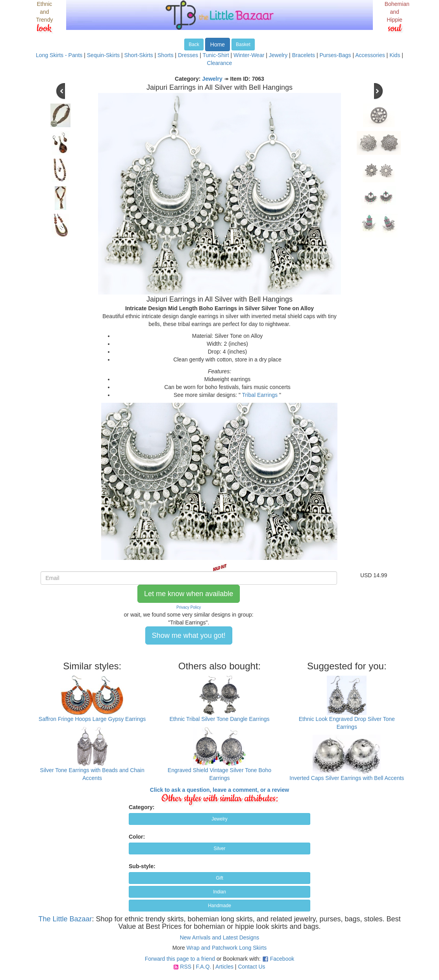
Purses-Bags (335, 55)
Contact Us (251, 967)
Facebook (282, 959)
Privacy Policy (189, 607)
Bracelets (304, 55)
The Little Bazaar (65, 919)
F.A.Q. (203, 967)
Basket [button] (243, 44)
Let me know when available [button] (189, 594)
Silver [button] (219, 848)
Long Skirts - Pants (59, 55)
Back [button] (194, 44)
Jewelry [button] (219, 819)
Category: (142, 807)
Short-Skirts (138, 55)
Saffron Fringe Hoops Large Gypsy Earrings (92, 719)
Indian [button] (219, 892)
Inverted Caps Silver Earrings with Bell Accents (347, 778)
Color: (137, 837)
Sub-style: (142, 866)
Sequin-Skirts (103, 55)
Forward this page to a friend (180, 959)
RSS (186, 967)
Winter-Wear (249, 55)
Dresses (188, 55)
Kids (395, 55)
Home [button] (218, 44)
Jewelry (278, 55)
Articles (224, 967)
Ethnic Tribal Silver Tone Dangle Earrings (219, 719)
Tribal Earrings (260, 395)
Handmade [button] (219, 906)
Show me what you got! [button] (189, 635)
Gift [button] (219, 878)
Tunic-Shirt (216, 55)
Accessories (370, 55)
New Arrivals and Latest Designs (220, 937)
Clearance (220, 63)
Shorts (165, 55)
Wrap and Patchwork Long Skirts (227, 948)
